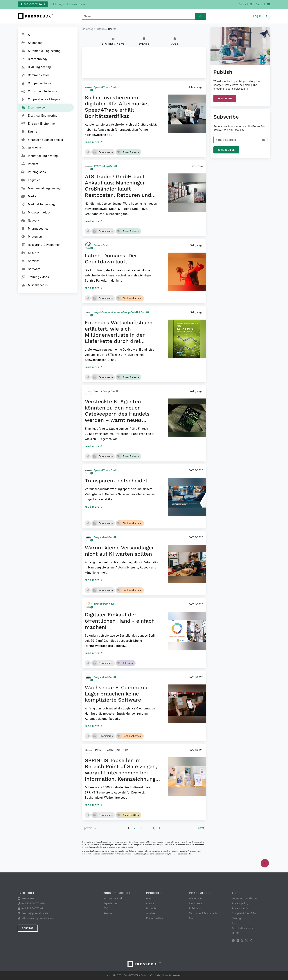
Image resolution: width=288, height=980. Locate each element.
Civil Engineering (36, 67)
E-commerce (33, 108)
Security (30, 253)
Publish (225, 99)
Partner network (113, 899)
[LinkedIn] (238, 941)
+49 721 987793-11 (33, 908)
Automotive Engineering (41, 51)
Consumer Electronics (39, 91)
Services (30, 261)
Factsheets (196, 903)
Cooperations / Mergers (41, 99)
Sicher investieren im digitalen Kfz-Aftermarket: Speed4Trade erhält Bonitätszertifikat (118, 107)
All (26, 35)
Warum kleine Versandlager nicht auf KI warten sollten (119, 551)
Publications (196, 908)
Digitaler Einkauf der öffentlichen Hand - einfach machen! (120, 621)
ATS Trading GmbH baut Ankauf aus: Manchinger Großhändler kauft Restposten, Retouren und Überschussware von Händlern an (118, 192)
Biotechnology (34, 59)
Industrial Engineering (40, 156)
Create (150, 903)
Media (29, 196)
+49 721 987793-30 (33, 903)
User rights (238, 918)
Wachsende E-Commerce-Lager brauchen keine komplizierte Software (118, 694)
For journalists (155, 918)
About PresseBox (117, 893)
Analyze (151, 913)
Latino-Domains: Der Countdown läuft (111, 259)
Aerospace (32, 43)
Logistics (31, 180)
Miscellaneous (35, 285)
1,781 (156, 828)
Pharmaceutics (35, 229)
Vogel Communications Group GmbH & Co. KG (121, 312)
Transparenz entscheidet (116, 481)
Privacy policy (240, 903)
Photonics (31, 237)
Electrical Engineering (39, 116)
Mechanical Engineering (41, 188)
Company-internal (37, 83)
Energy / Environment (39, 124)
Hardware (31, 148)
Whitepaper (196, 899)
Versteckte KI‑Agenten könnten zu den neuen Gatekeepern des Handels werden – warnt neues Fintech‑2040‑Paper (117, 414)
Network (30, 221)
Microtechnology (36, 213)
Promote (151, 908)
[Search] (201, 16)
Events (29, 132)
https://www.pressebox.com (38, 918)
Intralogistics (34, 172)
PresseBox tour (33, 4)
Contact (28, 928)
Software (31, 269)
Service (108, 913)
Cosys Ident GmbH (105, 537)
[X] (246, 941)
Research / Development (41, 245)
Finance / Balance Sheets (42, 140)
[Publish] (265, 863)
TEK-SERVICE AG (104, 604)
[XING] (251, 941)
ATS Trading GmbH (105, 166)
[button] (88, 152)
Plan (149, 899)
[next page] (201, 828)
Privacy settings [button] (241, 908)
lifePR (235, 933)
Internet (30, 164)
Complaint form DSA (244, 913)
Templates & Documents (203, 913)
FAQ (106, 908)
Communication (36, 75)
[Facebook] (233, 941)
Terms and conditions (245, 899)
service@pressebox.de (181, 854)
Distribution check (243, 928)
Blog (192, 918)
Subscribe (226, 150)
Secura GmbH (102, 245)
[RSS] (242, 941)
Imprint (236, 923)
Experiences (110, 903)
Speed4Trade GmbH (106, 87)
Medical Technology (38, 204)
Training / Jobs (35, 277)
